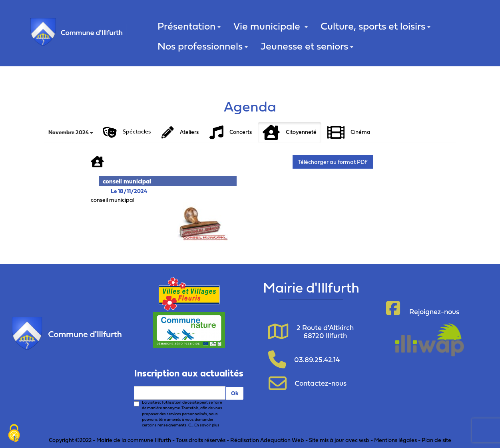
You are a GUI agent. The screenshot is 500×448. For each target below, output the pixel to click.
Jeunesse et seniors (307, 46)
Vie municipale (271, 26)
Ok (235, 393)
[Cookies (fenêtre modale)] (14, 434)
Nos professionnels (203, 46)
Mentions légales (395, 440)
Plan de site (436, 440)
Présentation (189, 26)
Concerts (231, 132)
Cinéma (349, 132)
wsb (364, 440)
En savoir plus (207, 425)
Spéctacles (127, 132)
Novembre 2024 (71, 132)
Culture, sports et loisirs (375, 26)
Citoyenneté (290, 132)
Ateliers (180, 132)
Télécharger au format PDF (333, 162)
